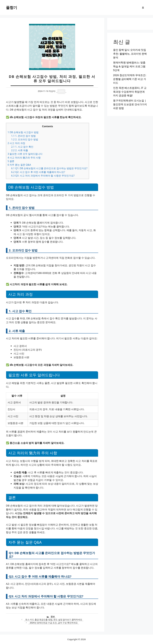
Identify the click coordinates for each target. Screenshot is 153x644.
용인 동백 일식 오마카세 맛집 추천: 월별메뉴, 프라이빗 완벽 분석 (130, 54)
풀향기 (12, 7)
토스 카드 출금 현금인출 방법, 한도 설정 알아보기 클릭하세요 (54, 619)
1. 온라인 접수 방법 (23, 136)
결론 (11, 161)
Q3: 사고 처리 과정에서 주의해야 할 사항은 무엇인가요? (43, 176)
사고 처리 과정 (16, 143)
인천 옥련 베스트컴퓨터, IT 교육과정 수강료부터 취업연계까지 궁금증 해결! (130, 92)
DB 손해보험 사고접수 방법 (23, 132)
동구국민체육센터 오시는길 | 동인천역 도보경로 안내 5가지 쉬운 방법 (130, 104)
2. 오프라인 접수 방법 (25, 139)
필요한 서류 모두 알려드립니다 (25, 154)
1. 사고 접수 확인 (22, 147)
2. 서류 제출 (20, 150)
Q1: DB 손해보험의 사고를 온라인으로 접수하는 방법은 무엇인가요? (49, 168)
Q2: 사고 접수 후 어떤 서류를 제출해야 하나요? (38, 172)
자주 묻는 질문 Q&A (19, 165)
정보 (53, 617)
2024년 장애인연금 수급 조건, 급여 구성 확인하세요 (54, 623)
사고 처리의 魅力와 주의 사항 (24, 158)
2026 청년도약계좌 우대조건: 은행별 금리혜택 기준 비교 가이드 (130, 79)
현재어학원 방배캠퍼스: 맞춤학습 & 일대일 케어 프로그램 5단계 (129, 66)
